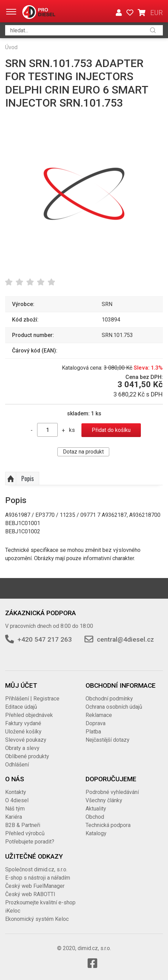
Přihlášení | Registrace (32, 699)
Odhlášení (17, 765)
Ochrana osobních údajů (114, 707)
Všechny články (104, 800)
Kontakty (16, 792)
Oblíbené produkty (27, 756)
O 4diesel (17, 800)
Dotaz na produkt (83, 452)
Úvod (11, 47)
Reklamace (99, 715)
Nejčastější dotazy (108, 740)
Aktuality (96, 809)
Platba (93, 732)
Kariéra (14, 817)
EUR (156, 13)
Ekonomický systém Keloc (37, 919)
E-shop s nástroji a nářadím (38, 878)
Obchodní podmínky (109, 699)
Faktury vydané (23, 723)
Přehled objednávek (29, 715)
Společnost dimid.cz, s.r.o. (36, 869)
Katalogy (96, 833)
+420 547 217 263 (45, 639)
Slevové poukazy (26, 740)
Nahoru (11, 479)
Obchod (95, 817)
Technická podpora (108, 825)
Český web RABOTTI (30, 894)
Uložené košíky (23, 732)
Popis (27, 478)
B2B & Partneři (23, 825)
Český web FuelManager (35, 886)
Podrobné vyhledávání (112, 792)
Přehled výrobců (25, 833)
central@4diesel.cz (125, 639)
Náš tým (15, 809)
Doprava (96, 723)
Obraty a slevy (22, 748)
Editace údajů (21, 707)
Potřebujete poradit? (30, 842)
